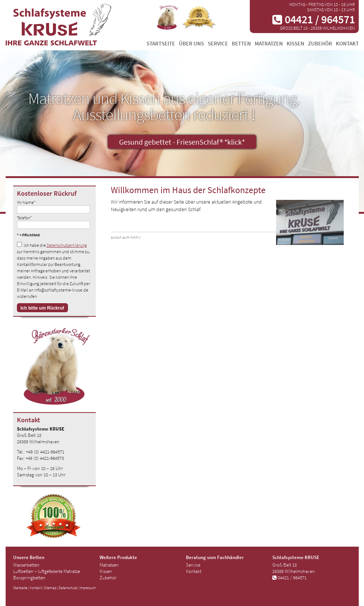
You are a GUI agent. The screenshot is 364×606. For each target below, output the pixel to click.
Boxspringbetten (29, 578)
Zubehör (320, 43)
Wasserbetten (26, 565)
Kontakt (347, 43)
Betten (241, 43)
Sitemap (50, 588)
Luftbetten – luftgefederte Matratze (47, 571)
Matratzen (269, 43)
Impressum (88, 588)
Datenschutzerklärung (67, 245)
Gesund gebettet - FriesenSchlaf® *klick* (182, 142)
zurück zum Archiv (126, 237)
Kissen (295, 43)
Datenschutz (68, 588)
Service (218, 43)
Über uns (191, 43)
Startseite (161, 43)
